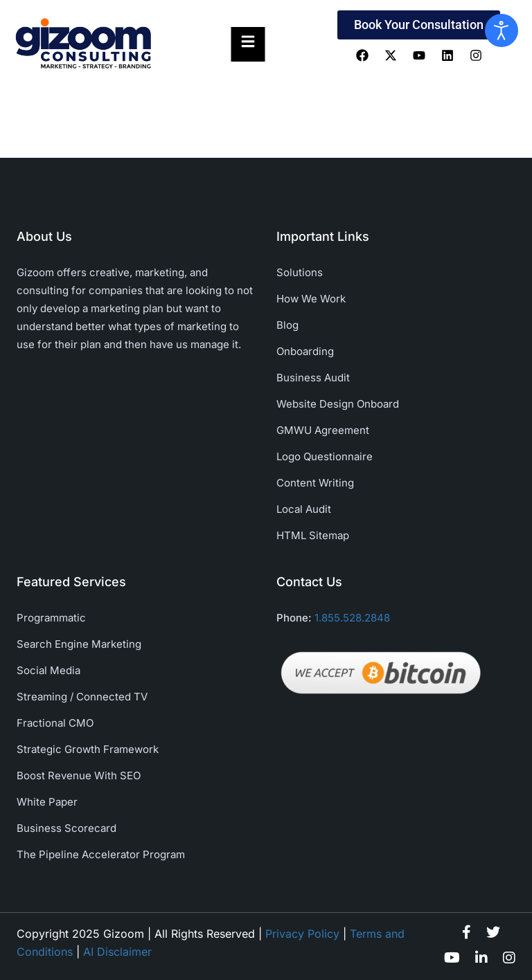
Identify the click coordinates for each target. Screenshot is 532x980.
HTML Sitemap (313, 535)
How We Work (311, 299)
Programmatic (51, 618)
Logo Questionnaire (325, 456)
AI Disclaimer (117, 952)
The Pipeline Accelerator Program (101, 854)
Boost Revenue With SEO (79, 775)
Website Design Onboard (338, 404)
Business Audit (313, 378)
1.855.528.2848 (352, 618)
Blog (287, 325)
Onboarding (305, 351)
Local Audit (304, 509)
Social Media (48, 670)
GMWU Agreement (323, 430)
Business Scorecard (66, 828)
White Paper (47, 802)
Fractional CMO (55, 723)
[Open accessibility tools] (502, 30)
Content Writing (315, 483)
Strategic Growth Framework (88, 749)
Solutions (300, 272)
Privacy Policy (302, 934)
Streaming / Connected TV (82, 697)
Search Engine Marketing (79, 644)
